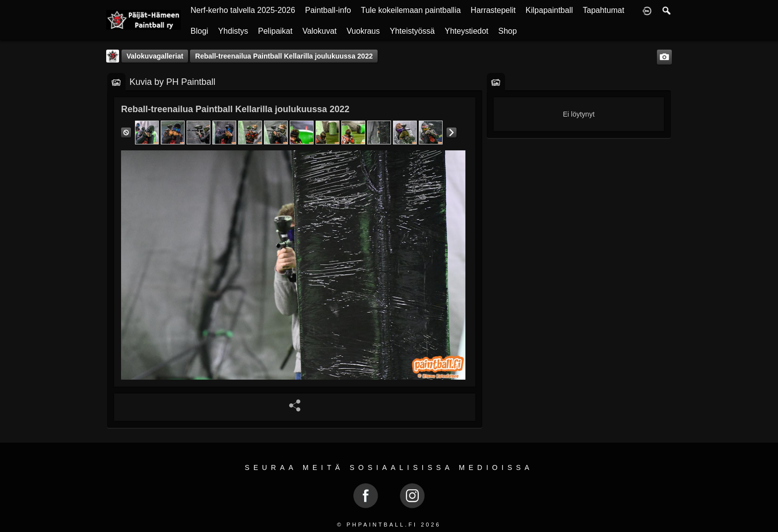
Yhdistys (233, 31)
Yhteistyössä (413, 31)
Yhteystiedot (466, 31)
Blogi (199, 31)
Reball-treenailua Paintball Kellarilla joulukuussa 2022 (284, 56)
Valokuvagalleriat (155, 56)
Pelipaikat (275, 31)
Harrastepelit (493, 10)
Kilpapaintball (549, 10)
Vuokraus (363, 31)
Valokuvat (319, 31)
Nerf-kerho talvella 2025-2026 (243, 10)
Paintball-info (328, 10)
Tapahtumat (604, 10)
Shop (507, 31)
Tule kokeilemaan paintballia (411, 10)
